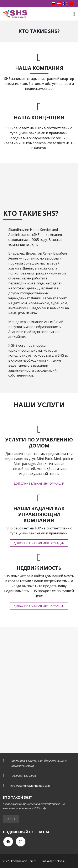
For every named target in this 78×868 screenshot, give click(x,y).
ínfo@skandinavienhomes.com (30, 786)
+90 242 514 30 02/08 (23, 776)
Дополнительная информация (39, 483)
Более (11, 819)
